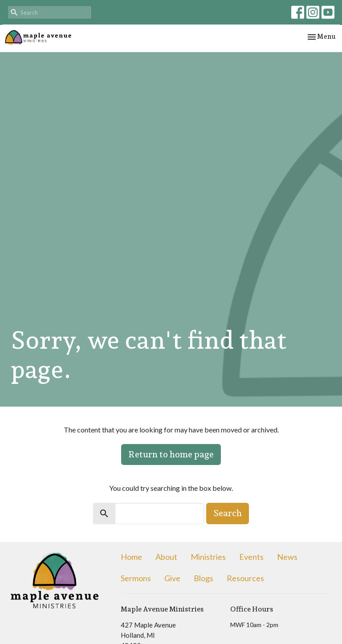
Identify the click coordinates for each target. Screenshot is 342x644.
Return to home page (171, 454)
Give (172, 578)
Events (251, 557)
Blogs (204, 578)
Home (131, 557)
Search (228, 513)
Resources (245, 578)
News (287, 557)
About (166, 557)
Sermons (136, 578)
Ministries (208, 557)
